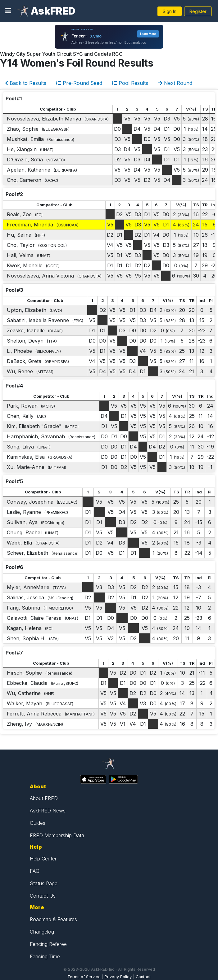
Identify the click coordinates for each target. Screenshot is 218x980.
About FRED (44, 798)
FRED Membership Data (57, 835)
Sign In (170, 11)
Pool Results (130, 83)
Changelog (42, 932)
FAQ (35, 871)
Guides (38, 823)
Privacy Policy (118, 977)
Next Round (175, 83)
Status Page (44, 883)
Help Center (43, 859)
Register (198, 11)
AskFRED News (48, 811)
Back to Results (26, 83)
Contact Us (43, 896)
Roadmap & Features (53, 919)
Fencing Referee (48, 944)
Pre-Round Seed (79, 83)
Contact (143, 977)
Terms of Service (84, 977)
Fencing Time (45, 956)
